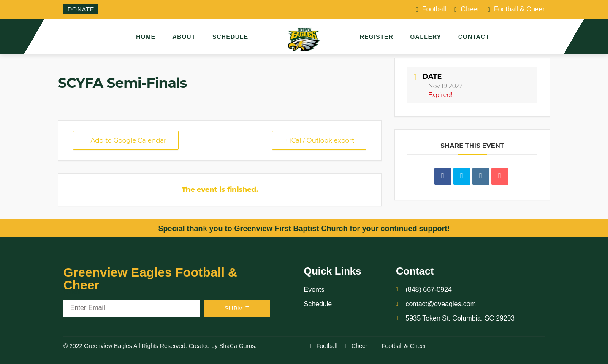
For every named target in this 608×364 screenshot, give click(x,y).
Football (431, 10)
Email (72, 291)
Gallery (426, 37)
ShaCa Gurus (237, 346)
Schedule (230, 37)
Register (377, 37)
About (184, 37)
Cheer (467, 10)
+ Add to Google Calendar (126, 140)
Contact (474, 37)
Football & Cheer (516, 10)
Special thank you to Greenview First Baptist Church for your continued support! (304, 229)
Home (146, 37)
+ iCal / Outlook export (319, 140)
